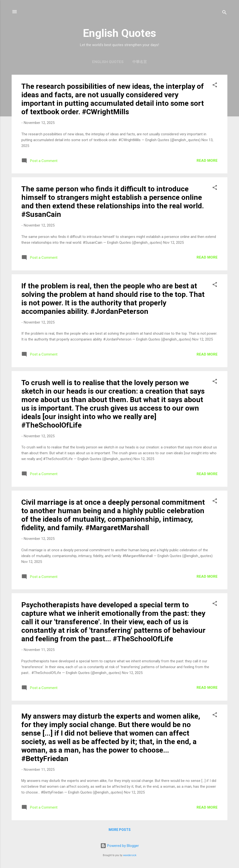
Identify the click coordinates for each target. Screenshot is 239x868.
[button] (215, 86)
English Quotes (108, 62)
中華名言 (140, 62)
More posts (120, 830)
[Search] (224, 13)
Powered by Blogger (120, 846)
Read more (207, 161)
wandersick (130, 855)
